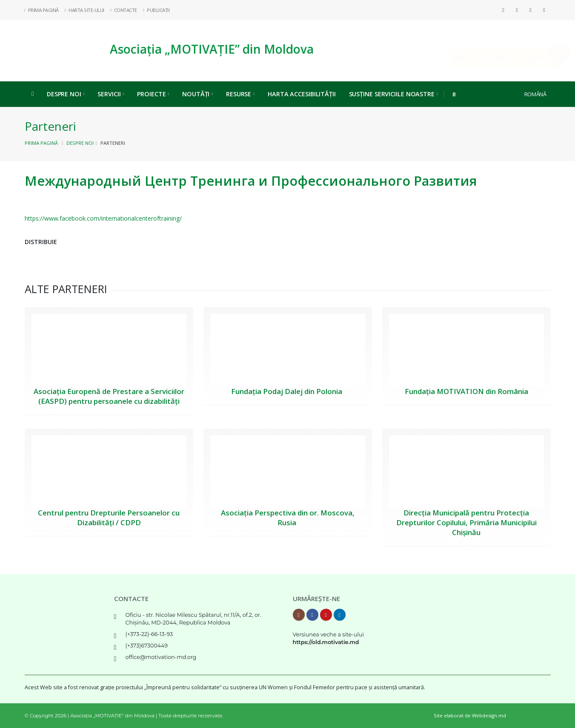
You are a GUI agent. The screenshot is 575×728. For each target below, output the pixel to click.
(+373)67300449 (147, 646)
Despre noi (66, 94)
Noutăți (197, 94)
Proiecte (153, 94)
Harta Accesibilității (302, 94)
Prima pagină (41, 143)
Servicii (111, 94)
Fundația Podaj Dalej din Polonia (287, 391)
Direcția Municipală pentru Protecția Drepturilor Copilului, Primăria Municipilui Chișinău (466, 522)
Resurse (240, 94)
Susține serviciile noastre (393, 94)
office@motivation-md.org (161, 657)
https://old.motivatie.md (326, 642)
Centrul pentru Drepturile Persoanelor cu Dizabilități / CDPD (109, 518)
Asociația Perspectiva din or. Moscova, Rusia (288, 518)
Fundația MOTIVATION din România (466, 391)
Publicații (156, 10)
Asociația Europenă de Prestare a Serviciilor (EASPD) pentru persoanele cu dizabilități (109, 396)
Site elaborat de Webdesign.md (470, 715)
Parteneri (50, 126)
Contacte (124, 10)
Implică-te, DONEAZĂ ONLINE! (486, 58)
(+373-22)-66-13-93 (149, 634)
